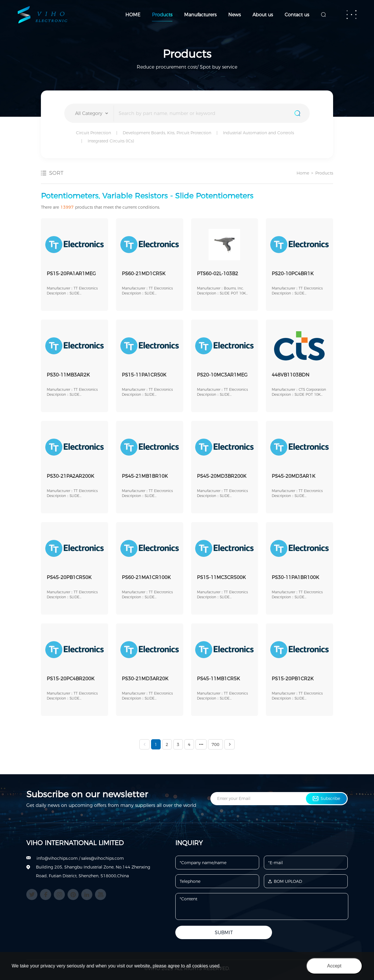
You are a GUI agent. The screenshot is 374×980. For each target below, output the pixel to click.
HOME (133, 15)
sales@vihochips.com (103, 858)
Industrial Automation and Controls (258, 133)
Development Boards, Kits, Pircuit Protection (167, 133)
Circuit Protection (93, 133)
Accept (334, 966)
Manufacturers (200, 15)
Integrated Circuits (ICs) (111, 141)
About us (263, 15)
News (234, 15)
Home (303, 173)
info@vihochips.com (57, 858)
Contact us (297, 15)
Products (162, 15)
